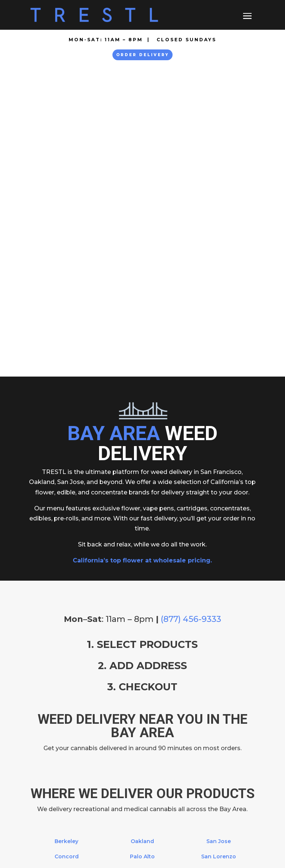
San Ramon (218, 592)
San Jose (219, 530)
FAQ (35, 751)
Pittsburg (142, 561)
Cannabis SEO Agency (171, 854)
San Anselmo (142, 592)
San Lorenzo (219, 546)
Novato (66, 607)
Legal (37, 782)
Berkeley (66, 530)
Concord (67, 546)
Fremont (66, 561)
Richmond (142, 577)
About (38, 741)
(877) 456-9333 (191, 308)
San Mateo (218, 561)
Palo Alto (142, 546)
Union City (218, 607)
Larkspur (66, 577)
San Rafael (218, 577)
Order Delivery (142, 55)
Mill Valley (66, 592)
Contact (41, 761)
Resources (45, 772)
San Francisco (142, 607)
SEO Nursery (122, 854)
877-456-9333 (72, 704)
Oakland (142, 530)
